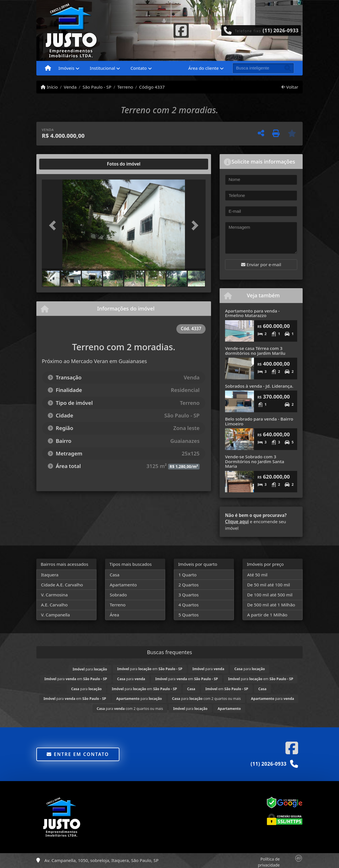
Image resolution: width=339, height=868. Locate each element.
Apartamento (123, 585)
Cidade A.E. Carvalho (62, 585)
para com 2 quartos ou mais (206, 699)
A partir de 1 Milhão (267, 615)
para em (150, 669)
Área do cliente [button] (204, 68)
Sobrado (118, 595)
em (227, 689)
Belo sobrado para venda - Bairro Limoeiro (259, 421)
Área (114, 615)
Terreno (125, 87)
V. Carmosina (54, 595)
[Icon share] (181, 30)
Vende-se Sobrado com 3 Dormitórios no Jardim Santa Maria (255, 461)
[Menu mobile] (48, 68)
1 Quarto (187, 575)
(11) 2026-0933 (281, 30)
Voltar (290, 87)
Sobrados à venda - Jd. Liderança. (259, 386)
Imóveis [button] (66, 68)
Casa (115, 575)
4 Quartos (189, 605)
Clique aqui (237, 521)
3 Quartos (189, 595)
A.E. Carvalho (54, 605)
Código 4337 (152, 87)
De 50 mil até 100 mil (268, 585)
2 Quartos (189, 585)
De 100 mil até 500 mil (270, 595)
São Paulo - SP (97, 87)
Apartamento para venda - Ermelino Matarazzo (252, 313)
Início (49, 87)
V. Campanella (55, 615)
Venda (70, 87)
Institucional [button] (103, 68)
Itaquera (50, 575)
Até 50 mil (257, 575)
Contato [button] (139, 68)
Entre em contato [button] (78, 754)
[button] (54, 226)
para (90, 669)
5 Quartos (189, 615)
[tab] (60, 164)
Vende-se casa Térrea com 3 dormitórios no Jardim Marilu (255, 351)
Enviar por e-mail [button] (261, 264)
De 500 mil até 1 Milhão (271, 605)
